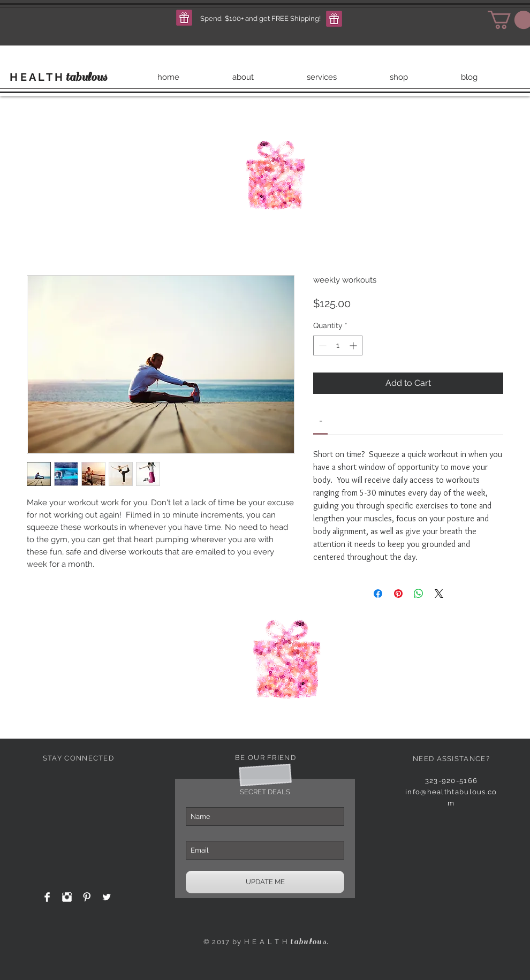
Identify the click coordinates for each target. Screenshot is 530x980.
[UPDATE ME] (265, 882)
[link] (321, 421)
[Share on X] (439, 594)
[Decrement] (321, 345)
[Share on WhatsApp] (419, 594)
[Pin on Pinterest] (398, 594)
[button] (184, 18)
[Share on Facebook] (378, 594)
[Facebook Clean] (47, 897)
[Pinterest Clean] (87, 897)
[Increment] (354, 345)
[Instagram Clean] (67, 897)
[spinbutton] (338, 345)
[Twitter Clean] (107, 897)
